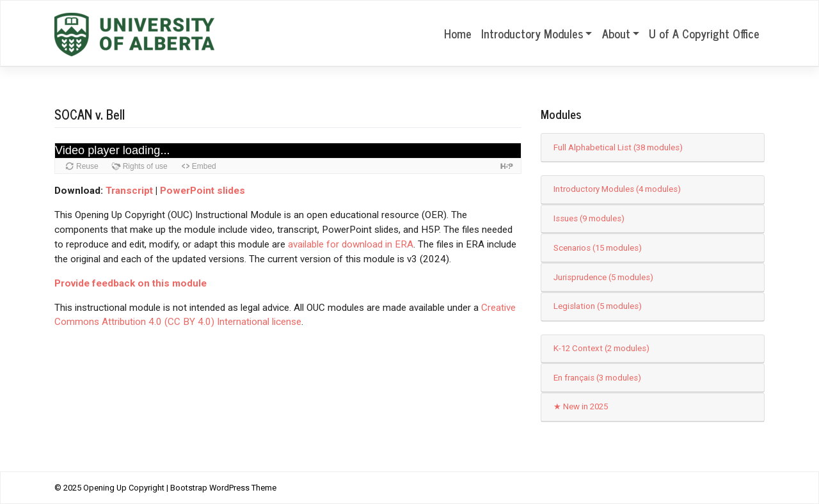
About (616, 33)
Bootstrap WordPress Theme (223, 488)
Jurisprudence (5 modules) (603, 277)
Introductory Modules (532, 33)
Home (458, 33)
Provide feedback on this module (131, 283)
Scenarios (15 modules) (598, 248)
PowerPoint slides (203, 191)
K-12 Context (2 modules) (601, 348)
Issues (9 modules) (589, 218)
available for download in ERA (351, 244)
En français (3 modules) (597, 378)
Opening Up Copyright (124, 488)
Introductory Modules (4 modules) (617, 189)
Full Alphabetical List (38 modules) (618, 147)
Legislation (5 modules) (598, 306)
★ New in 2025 (581, 406)
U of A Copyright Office (704, 33)
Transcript (129, 191)
